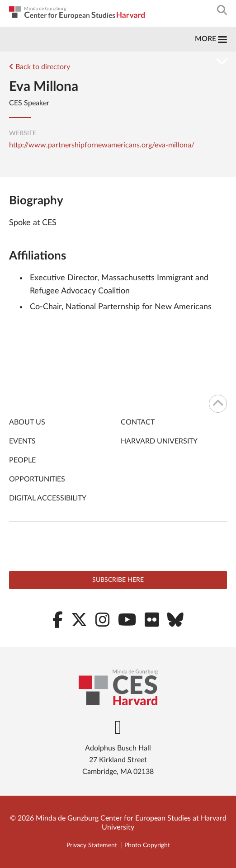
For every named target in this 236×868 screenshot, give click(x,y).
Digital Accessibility (48, 498)
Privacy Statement (92, 845)
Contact (138, 422)
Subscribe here (118, 580)
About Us (27, 422)
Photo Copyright (147, 845)
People (22, 460)
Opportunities (37, 479)
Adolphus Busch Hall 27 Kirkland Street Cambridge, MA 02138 (118, 760)
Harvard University (159, 441)
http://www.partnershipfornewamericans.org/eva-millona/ (102, 145)
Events (22, 441)
